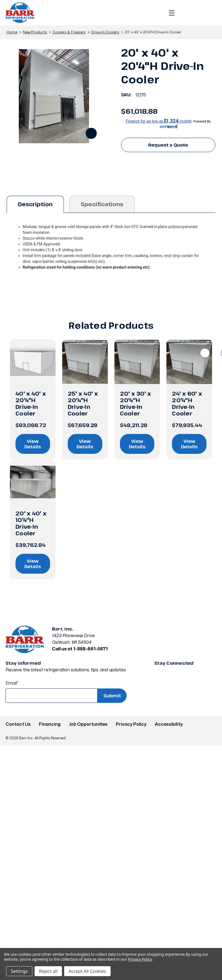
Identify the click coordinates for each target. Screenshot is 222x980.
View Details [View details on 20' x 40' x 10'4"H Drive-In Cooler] (33, 564)
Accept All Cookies (87, 971)
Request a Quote (168, 145)
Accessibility (169, 724)
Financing (50, 724)
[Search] (185, 13)
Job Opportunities (88, 724)
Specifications (102, 204)
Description (35, 204)
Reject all (48, 971)
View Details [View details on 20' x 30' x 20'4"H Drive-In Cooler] (137, 444)
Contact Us (18, 724)
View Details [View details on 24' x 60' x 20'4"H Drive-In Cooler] (189, 444)
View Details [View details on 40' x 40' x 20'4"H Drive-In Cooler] (33, 444)
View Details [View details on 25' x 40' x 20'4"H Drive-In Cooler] (85, 444)
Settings (19, 971)
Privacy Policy (131, 724)
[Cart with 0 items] (210, 13)
